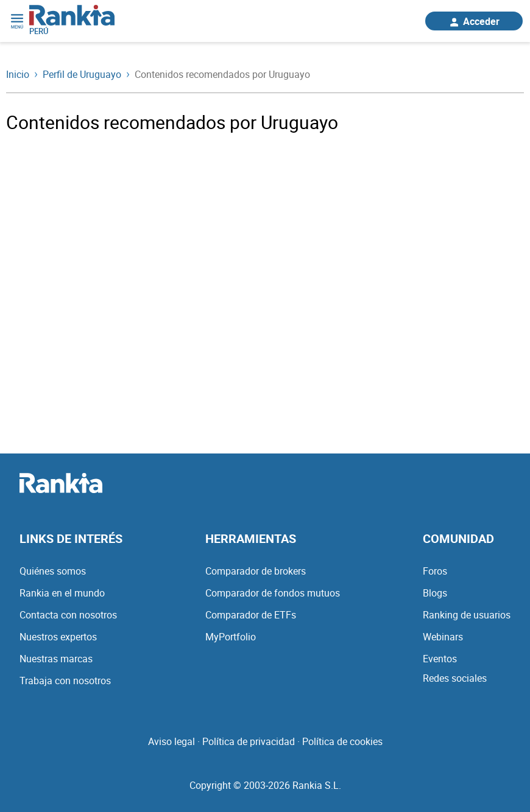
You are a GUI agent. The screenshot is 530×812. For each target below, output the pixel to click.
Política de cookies (342, 741)
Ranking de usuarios (467, 615)
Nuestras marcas (56, 659)
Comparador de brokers (256, 571)
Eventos (440, 659)
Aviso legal (171, 741)
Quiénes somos (53, 571)
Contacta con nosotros (68, 615)
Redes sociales (455, 678)
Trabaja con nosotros (65, 681)
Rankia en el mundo (62, 593)
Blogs (435, 593)
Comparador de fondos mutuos (273, 593)
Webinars (443, 637)
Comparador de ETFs (251, 615)
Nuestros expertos (58, 637)
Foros (435, 571)
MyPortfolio (231, 637)
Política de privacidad (249, 741)
